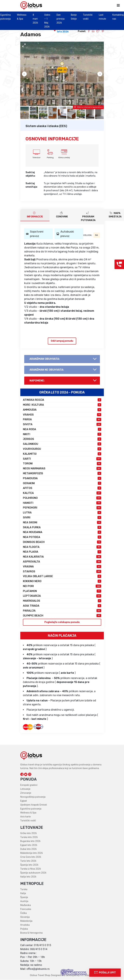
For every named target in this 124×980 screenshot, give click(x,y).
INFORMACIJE (35, 215)
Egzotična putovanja (31, 809)
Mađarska (26, 905)
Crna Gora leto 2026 (31, 857)
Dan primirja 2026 (61, 19)
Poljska (24, 929)
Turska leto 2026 (29, 837)
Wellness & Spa (28, 813)
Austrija (24, 901)
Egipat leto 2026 (29, 845)
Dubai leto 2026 (29, 849)
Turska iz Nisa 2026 (31, 869)
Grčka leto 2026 (29, 833)
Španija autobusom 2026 (33, 873)
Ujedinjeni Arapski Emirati (34, 805)
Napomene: (37, 381)
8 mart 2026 (35, 19)
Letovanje (25, 789)
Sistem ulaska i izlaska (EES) (46, 126)
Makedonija (26, 921)
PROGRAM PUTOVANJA (88, 217)
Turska (24, 890)
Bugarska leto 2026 (30, 841)
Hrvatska (25, 925)
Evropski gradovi (29, 785)
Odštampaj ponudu (62, 341)
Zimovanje (26, 793)
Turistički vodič (28, 821)
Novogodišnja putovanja (33, 797)
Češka (24, 913)
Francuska (26, 909)
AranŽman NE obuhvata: (47, 370)
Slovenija (25, 917)
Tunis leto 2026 (28, 861)
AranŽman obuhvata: (45, 359)
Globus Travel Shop (40, 975)
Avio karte (26, 817)
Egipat (24, 801)
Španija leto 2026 (29, 865)
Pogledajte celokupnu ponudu (62, 622)
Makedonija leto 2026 (32, 853)
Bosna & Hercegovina (32, 933)
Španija (24, 897)
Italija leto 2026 (28, 877)
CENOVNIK (62, 215)
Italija (23, 894)
